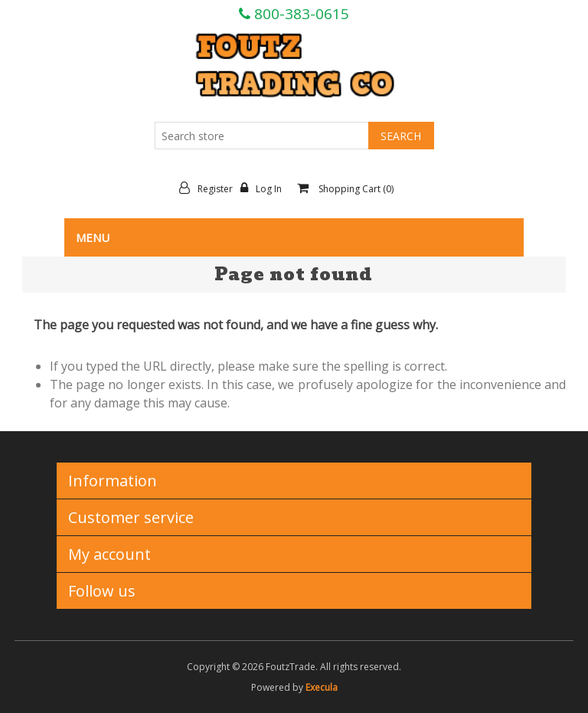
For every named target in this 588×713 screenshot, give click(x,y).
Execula (322, 687)
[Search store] (262, 136)
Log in (265, 188)
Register (210, 188)
